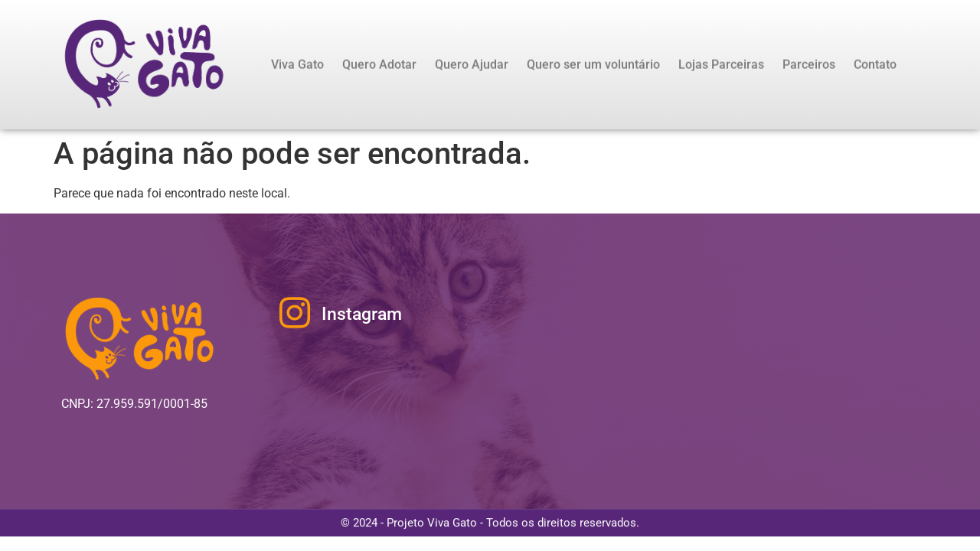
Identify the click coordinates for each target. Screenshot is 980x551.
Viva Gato (297, 65)
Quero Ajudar (472, 65)
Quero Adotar (379, 65)
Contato (875, 65)
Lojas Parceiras (721, 65)
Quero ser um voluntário (593, 65)
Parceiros (809, 65)
